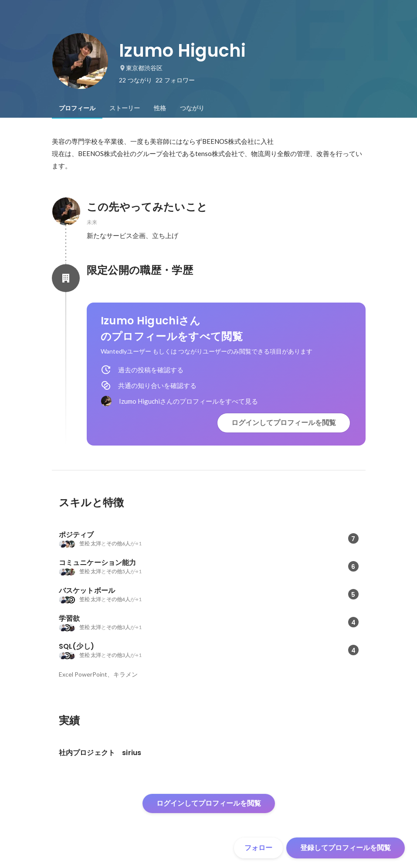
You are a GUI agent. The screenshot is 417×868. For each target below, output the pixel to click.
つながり (192, 108)
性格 (160, 108)
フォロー (258, 848)
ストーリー (125, 108)
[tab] (77, 108)
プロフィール (77, 108)
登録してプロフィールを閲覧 (346, 848)
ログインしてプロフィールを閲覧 (284, 423)
